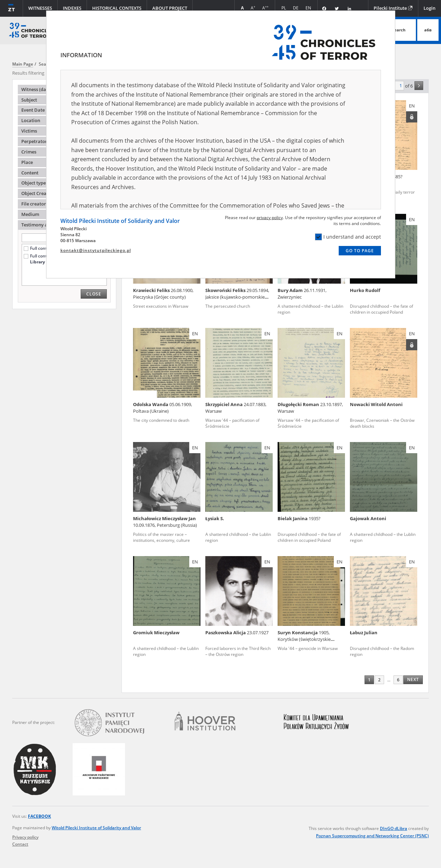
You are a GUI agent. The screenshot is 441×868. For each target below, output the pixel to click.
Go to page (360, 251)
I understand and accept (348, 237)
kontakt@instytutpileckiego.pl (96, 250)
